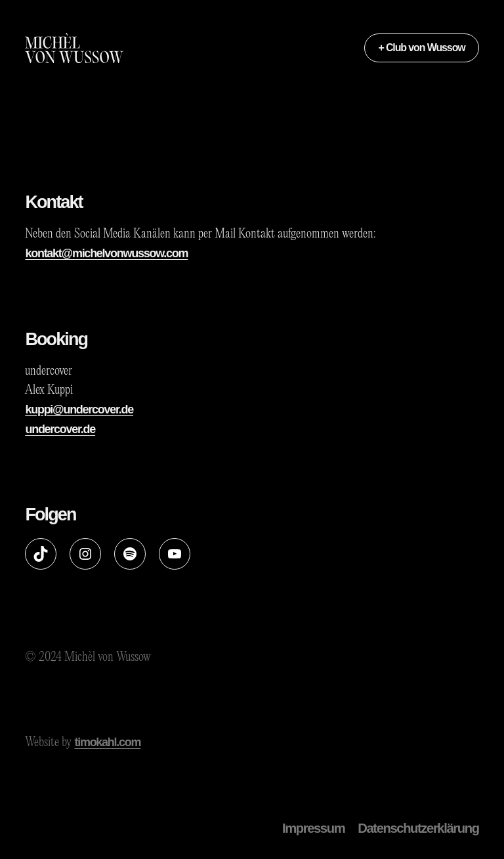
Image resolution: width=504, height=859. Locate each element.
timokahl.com (107, 742)
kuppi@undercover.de (79, 409)
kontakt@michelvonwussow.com (106, 253)
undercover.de (60, 429)
